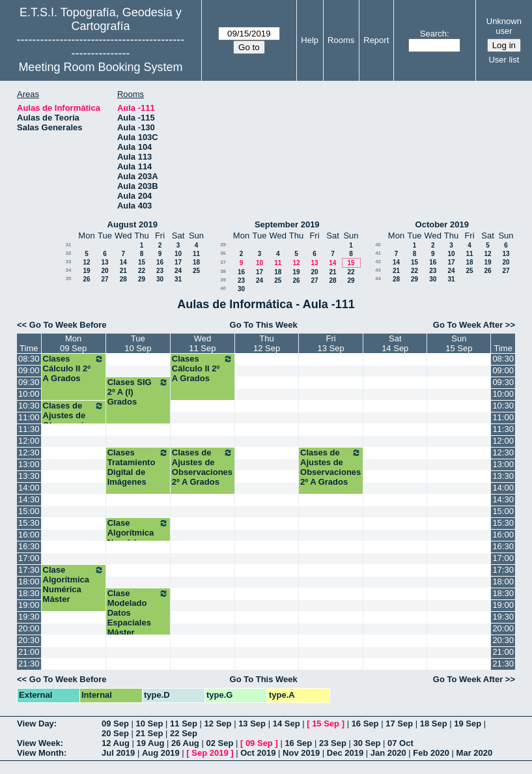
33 (69, 262)
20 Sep (115, 733)
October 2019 (442, 224)
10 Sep (150, 724)
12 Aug (116, 743)
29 (142, 279)
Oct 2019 (258, 753)
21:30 (29, 664)
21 (123, 271)
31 (69, 245)
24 (178, 271)
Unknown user (504, 26)
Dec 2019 (345, 753)
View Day (35, 724)
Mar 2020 (475, 753)
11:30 (29, 429)
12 (86, 262)
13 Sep (252, 724)
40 (223, 288)
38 (223, 271)
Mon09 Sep (73, 343)
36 (223, 253)
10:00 (29, 394)
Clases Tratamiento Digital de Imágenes (138, 467)
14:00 (29, 488)
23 (160, 271)
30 (160, 279)
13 (105, 262)
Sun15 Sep (459, 343)
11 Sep (184, 724)
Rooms (341, 40)
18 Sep (434, 724)
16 (160, 262)
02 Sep (219, 743)
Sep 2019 (210, 753)
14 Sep (287, 724)
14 (123, 262)
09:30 (29, 382)
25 (196, 271)
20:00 (29, 628)
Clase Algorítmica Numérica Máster (138, 537)
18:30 (29, 593)
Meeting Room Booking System (100, 67)
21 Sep (150, 733)
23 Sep (333, 743)
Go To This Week (264, 325)
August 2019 (133, 224)
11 (196, 254)
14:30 (29, 499)
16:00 (29, 535)
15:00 (29, 511)
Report (376, 40)
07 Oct (400, 743)
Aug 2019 (161, 753)
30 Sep (367, 743)
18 (196, 262)
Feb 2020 (431, 753)
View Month (40, 753)
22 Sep (184, 733)
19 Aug (150, 743)
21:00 (29, 652)
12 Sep (218, 724)
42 (378, 262)
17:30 (29, 570)
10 (178, 254)
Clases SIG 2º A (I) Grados (138, 392)
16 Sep (365, 724)
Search (433, 34)
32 (69, 253)
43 (378, 270)
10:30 (29, 406)
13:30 (29, 476)
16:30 (29, 546)
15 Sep (326, 724)
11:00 (29, 417)
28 (123, 279)
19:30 (29, 617)
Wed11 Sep (202, 343)
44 (378, 279)
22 (142, 271)
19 (86, 271)
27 (105, 279)
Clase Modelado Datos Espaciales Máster (138, 613)
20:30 (29, 640)
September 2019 (287, 224)
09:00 (29, 370)
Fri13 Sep (331, 343)
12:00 (29, 441)
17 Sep (399, 724)
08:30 (29, 359)
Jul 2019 (118, 753)
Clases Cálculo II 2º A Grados (74, 368)
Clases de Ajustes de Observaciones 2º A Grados (74, 420)
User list (504, 60)
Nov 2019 (301, 753)
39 (223, 280)
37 (223, 262)
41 (378, 253)
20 (105, 271)
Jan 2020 (388, 753)
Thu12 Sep (267, 343)
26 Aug (185, 743)
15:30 (29, 523)
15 (142, 262)
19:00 (29, 605)
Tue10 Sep (138, 343)
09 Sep (115, 724)
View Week (39, 743)
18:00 (29, 581)
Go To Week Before (68, 325)
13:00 (29, 464)
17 (178, 262)
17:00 (29, 558)
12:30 (29, 452)
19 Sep (468, 724)
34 (69, 270)
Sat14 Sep (395, 343)
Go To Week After (468, 325)
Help (310, 40)
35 (69, 279)
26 (86, 279)
